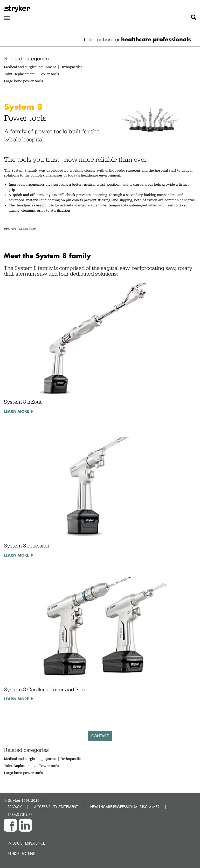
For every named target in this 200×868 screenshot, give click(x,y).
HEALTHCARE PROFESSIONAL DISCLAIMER (125, 807)
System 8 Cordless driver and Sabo (46, 689)
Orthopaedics (71, 67)
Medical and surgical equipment (30, 67)
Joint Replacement (19, 74)
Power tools (49, 74)
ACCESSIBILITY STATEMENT (56, 807)
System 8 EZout (23, 402)
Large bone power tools (23, 81)
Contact (100, 736)
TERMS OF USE (20, 815)
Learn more (16, 411)
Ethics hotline (21, 854)
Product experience (26, 843)
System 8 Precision (27, 546)
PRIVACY (15, 807)
